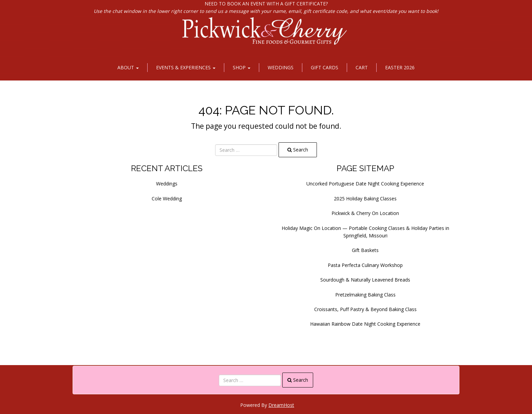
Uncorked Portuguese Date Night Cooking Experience (365, 184)
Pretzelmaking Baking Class (365, 295)
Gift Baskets (365, 250)
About (128, 67)
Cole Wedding (167, 199)
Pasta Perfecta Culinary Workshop (365, 265)
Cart (362, 67)
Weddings (281, 67)
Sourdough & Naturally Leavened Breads (365, 280)
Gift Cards (325, 67)
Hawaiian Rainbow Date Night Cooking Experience (365, 324)
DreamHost (281, 405)
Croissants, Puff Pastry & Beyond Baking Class (365, 309)
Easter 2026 (400, 67)
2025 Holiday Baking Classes (365, 199)
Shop (242, 67)
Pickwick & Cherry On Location (365, 213)
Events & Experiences (186, 67)
